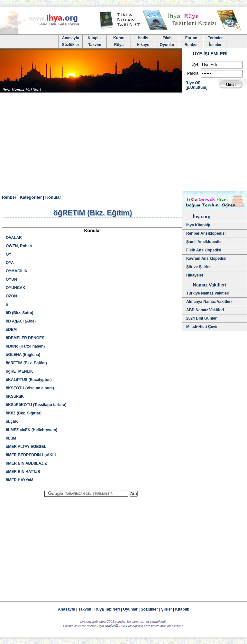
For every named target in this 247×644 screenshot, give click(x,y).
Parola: (193, 73)
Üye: (195, 64)
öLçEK (12, 422)
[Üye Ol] (193, 83)
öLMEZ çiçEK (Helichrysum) (32, 430)
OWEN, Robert (19, 246)
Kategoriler (31, 197)
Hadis (143, 38)
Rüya (119, 45)
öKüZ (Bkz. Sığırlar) (24, 413)
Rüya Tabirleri (107, 609)
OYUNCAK (16, 288)
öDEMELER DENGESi (26, 338)
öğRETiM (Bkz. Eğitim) (26, 363)
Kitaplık (182, 609)
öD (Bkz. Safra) (19, 313)
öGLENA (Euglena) (23, 355)
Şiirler (167, 609)
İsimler (215, 45)
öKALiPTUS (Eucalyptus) (29, 380)
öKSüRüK (15, 396)
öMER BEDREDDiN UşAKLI (31, 455)
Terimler (215, 38)
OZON (11, 296)
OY (9, 254)
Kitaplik (95, 38)
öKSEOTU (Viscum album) (30, 388)
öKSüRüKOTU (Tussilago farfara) (36, 405)
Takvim (95, 45)
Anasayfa (71, 38)
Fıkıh (167, 38)
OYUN (11, 279)
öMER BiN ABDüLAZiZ (26, 463)
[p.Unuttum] (197, 87)
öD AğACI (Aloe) (21, 321)
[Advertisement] (123, 143)
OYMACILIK (17, 271)
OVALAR (14, 238)
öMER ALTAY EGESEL (26, 447)
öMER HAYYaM (20, 480)
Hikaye (143, 45)
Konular (53, 197)
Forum (191, 38)
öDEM (11, 330)
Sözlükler (71, 45)
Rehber (191, 45)
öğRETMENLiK (19, 371)
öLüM (11, 438)
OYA (10, 263)
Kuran (119, 38)
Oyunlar (167, 45)
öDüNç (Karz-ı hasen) (25, 346)
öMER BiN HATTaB (23, 472)
